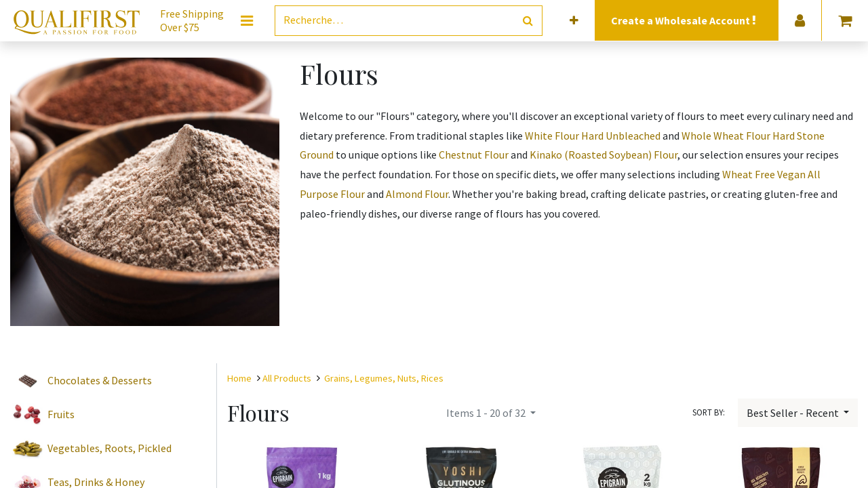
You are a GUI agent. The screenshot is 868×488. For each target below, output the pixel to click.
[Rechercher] (528, 21)
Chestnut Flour (474, 155)
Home (239, 378)
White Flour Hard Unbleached (593, 136)
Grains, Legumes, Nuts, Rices (384, 378)
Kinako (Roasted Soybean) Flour (604, 155)
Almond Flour (417, 194)
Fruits (61, 414)
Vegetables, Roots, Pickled (110, 448)
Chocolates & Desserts (100, 380)
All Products (287, 378)
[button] (574, 21)
